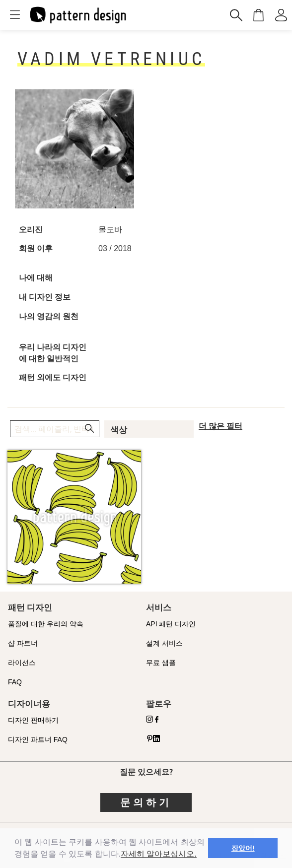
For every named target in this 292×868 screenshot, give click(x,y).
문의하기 (146, 802)
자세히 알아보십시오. (159, 854)
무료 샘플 (161, 663)
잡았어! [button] (243, 848)
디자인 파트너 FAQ (38, 739)
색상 (119, 430)
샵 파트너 (23, 643)
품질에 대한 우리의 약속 (46, 624)
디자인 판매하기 (33, 720)
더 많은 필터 (220, 426)
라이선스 (22, 663)
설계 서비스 (164, 643)
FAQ (15, 682)
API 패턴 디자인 (171, 624)
